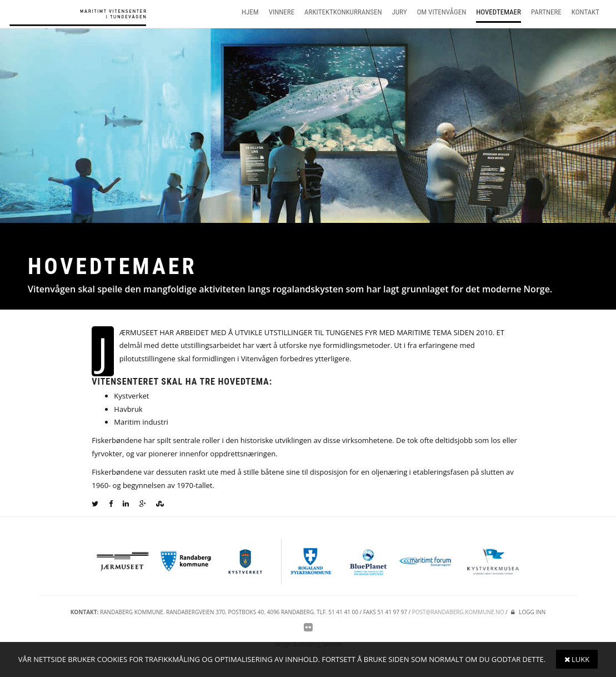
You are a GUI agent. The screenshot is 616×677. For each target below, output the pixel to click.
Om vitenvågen (442, 12)
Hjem (250, 12)
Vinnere (282, 12)
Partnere (546, 12)
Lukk (577, 659)
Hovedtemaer (499, 12)
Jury (400, 12)
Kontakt (585, 12)
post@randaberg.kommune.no (458, 612)
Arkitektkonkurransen (343, 12)
